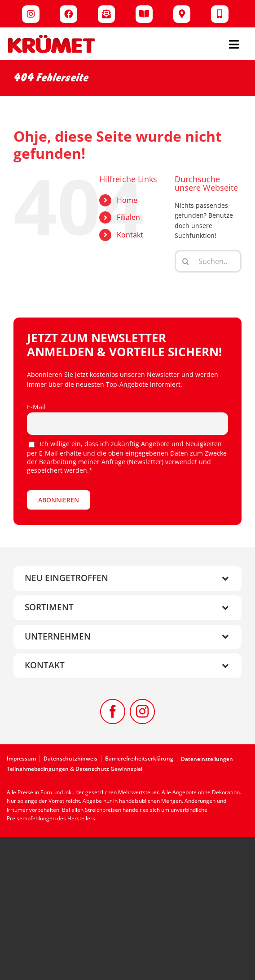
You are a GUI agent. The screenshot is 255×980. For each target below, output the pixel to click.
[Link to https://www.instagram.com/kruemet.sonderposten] (31, 14)
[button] (127, 579)
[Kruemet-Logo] (52, 37)
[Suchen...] (208, 261)
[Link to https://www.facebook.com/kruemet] (68, 14)
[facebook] (113, 712)
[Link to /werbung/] (144, 14)
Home (127, 200)
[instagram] (142, 712)
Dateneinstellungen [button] (207, 759)
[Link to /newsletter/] (107, 14)
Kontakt (130, 235)
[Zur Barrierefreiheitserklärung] (141, 758)
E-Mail (36, 407)
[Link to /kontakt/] (220, 14)
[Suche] (186, 261)
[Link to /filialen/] (182, 14)
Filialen (128, 217)
